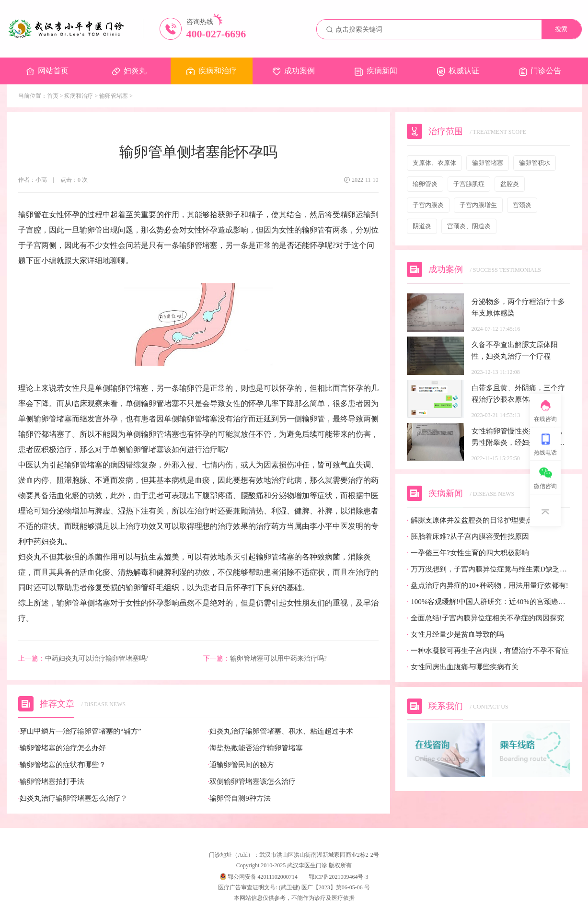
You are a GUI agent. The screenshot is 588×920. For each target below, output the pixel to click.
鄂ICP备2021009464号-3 (339, 877)
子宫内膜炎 (428, 205)
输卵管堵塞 (114, 96)
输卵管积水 (535, 163)
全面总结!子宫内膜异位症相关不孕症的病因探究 (486, 618)
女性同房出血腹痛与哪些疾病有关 (463, 667)
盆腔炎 (510, 184)
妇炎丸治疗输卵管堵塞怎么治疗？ (73, 798)
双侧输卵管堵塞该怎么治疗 (252, 782)
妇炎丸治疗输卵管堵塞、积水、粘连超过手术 (281, 731)
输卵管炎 (425, 184)
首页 (53, 96)
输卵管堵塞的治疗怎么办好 (62, 748)
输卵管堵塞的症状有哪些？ (62, 765)
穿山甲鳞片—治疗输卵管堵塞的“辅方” (80, 731)
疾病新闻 (376, 71)
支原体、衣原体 (434, 163)
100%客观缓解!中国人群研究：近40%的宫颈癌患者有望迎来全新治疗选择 (489, 602)
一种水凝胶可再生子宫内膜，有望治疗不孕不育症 (488, 651)
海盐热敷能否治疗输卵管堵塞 (256, 748)
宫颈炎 (522, 205)
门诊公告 (540, 71)
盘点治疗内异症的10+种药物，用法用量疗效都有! (488, 586)
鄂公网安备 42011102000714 (259, 877)
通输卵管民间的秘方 (241, 765)
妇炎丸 (129, 71)
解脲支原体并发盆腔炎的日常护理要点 (470, 520)
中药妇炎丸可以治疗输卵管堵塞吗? (83, 659)
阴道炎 (422, 226)
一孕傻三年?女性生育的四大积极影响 (468, 553)
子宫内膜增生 (478, 205)
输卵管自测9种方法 (239, 798)
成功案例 (294, 71)
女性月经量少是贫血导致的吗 (456, 635)
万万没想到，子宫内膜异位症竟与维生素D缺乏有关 (489, 569)
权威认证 (458, 71)
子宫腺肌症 (469, 184)
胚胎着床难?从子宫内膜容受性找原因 (468, 537)
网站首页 (47, 71)
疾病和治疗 (212, 71)
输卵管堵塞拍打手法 (52, 782)
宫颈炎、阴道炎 (469, 226)
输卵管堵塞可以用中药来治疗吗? (265, 659)
